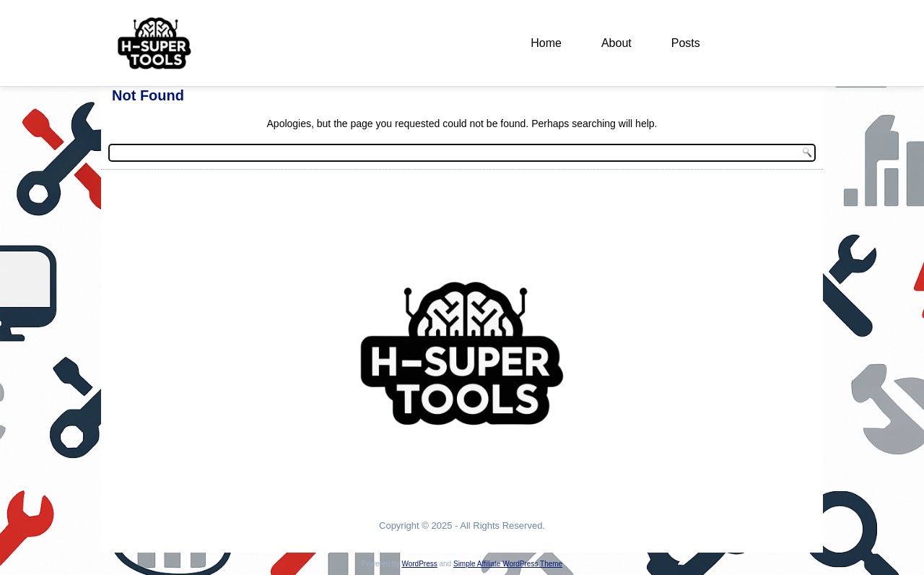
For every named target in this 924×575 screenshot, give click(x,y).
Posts (686, 43)
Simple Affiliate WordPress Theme (508, 564)
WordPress (419, 564)
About (616, 43)
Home (546, 43)
